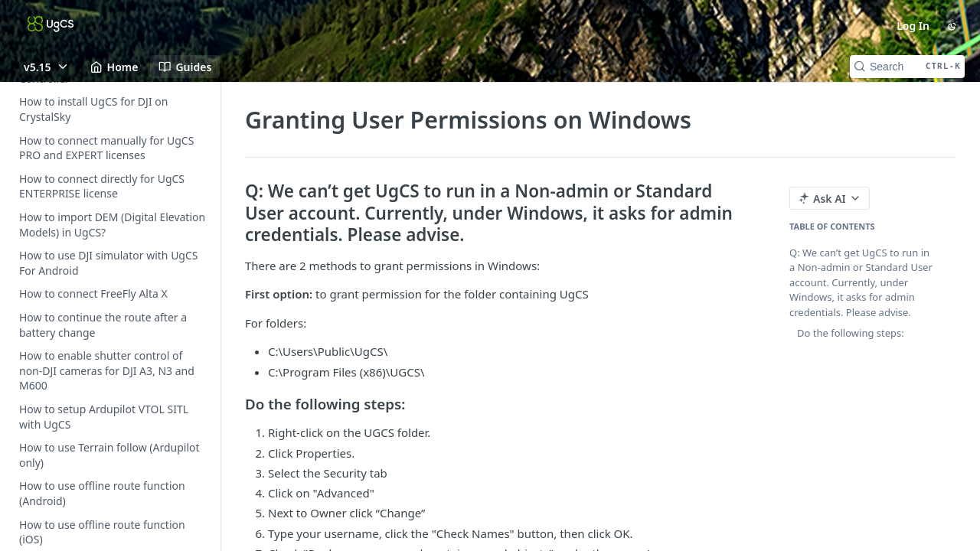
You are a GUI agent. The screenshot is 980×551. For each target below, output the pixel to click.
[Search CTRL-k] (907, 67)
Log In (913, 26)
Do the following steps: (851, 333)
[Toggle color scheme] (953, 25)
